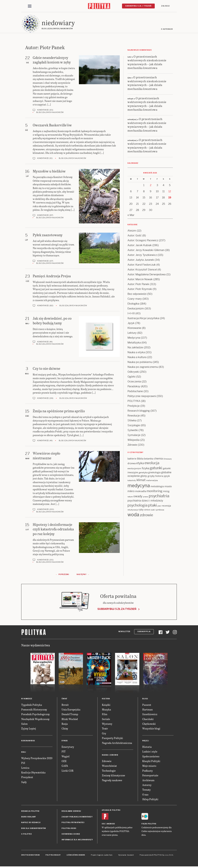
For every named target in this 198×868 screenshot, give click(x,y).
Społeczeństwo (151, 757)
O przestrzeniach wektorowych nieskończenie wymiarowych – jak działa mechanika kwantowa (147, 63)
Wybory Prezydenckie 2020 (37, 759)
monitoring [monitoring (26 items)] (154, 492)
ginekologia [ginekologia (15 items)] (154, 473)
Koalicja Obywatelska (33, 773)
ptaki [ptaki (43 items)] (152, 506)
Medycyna (134, 338)
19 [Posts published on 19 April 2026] (170, 198)
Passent (147, 705)
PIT (64, 752)
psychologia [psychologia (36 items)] (137, 506)
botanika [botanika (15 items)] (149, 459)
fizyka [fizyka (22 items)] (146, 469)
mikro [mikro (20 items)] (131, 492)
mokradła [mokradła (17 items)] (141, 492)
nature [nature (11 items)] (130, 497)
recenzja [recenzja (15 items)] (166, 506)
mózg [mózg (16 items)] (166, 492)
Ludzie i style (150, 752)
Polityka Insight (53, 856)
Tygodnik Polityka (32, 705)
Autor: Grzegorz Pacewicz (143, 241)
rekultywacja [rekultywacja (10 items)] (133, 510)
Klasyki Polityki (151, 761)
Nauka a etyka (136, 353)
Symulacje (134, 436)
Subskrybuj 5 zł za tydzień (117, 609)
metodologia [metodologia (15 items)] (157, 487)
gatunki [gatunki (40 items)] (156, 469)
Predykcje (134, 406)
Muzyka (106, 710)
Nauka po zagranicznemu (143, 367)
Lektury (132, 333)
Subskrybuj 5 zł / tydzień (138, 6)
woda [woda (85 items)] (133, 515)
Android (111, 824)
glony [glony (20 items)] (144, 476)
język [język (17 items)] (167, 476)
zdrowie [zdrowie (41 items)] (146, 515)
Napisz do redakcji (31, 823)
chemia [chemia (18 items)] (158, 459)
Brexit (65, 705)
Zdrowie (132, 445)
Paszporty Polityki (112, 738)
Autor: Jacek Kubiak (140, 246)
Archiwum (148, 781)
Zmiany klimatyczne (114, 776)
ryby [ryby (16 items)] (141, 510)
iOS (103, 824)
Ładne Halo (108, 856)
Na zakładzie (135, 348)
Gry (104, 734)
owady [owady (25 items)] (138, 497)
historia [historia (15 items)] (159, 477)
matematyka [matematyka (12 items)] (152, 481)
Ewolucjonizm (136, 309)
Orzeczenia (134, 382)
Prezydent (27, 778)
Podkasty (148, 771)
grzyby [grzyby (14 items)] (151, 477)
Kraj (23, 753)
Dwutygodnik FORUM (30, 856)
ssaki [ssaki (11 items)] (153, 510)
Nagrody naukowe (112, 781)
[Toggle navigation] (30, 6)
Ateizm (132, 231)
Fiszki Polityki (149, 824)
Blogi (145, 699)
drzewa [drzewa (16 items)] (132, 464)
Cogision (100, 856)
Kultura (106, 699)
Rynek (65, 741)
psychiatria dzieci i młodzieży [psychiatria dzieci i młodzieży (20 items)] (145, 501)
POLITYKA (134, 401)
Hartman (147, 710)
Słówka (132, 421)
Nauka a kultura (137, 358)
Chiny (65, 729)
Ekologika (133, 304)
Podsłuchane (135, 392)
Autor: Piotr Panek (138, 285)
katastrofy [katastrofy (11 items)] (132, 481)
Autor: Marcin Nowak (140, 280)
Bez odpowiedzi (137, 294)
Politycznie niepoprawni (142, 397)
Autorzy (147, 785)
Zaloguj (165, 6)
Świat (64, 699)
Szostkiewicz (150, 715)
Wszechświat (109, 766)
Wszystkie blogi (151, 729)
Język (131, 324)
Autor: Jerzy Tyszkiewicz (142, 255)
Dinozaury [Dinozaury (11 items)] (168, 459)
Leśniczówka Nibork (76, 856)
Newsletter (124, 632)
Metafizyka (134, 343)
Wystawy (107, 724)
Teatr (105, 729)
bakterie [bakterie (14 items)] (132, 459)
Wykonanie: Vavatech (126, 856)
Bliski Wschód (70, 719)
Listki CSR (67, 771)
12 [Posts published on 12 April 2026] (170, 192)
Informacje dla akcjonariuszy (77, 840)
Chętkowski (149, 724)
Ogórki (131, 377)
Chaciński (148, 719)
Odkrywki (133, 372)
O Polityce (26, 834)
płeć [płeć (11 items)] (159, 506)
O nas (145, 795)
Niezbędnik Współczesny (35, 719)
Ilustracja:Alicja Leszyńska (143, 319)
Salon (24, 724)
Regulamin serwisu (71, 812)
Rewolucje (134, 416)
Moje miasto (149, 766)
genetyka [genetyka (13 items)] (143, 473)
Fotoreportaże (150, 776)
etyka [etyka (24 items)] (140, 464)
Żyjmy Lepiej (29, 729)
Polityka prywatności (73, 823)
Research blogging (139, 411)
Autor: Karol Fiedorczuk (142, 265)
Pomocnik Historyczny (34, 710)
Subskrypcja (144, 632)
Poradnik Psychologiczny (35, 715)
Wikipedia (134, 440)
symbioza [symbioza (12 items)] (160, 510)
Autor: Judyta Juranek (141, 260)
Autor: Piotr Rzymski (140, 290)
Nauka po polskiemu (140, 363)
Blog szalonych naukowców (50, 113)
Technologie (109, 771)
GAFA (65, 766)
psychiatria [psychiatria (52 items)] (159, 496)
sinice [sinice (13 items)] (147, 510)
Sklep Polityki (150, 800)
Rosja (65, 724)
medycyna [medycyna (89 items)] (139, 486)
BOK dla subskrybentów (34, 829)
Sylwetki (133, 431)
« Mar (131, 216)
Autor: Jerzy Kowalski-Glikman (146, 251)
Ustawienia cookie (71, 834)
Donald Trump (70, 715)
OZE (64, 761)
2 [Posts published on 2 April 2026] (151, 186)
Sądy (24, 782)
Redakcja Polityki (30, 812)
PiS (23, 763)
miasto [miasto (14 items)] (168, 487)
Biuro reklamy (29, 817)
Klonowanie (134, 328)
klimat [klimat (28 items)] (141, 480)
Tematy (146, 790)
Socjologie (134, 426)
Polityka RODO (69, 829)
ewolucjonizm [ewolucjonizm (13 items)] (134, 469)
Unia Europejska (71, 710)
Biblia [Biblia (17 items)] (140, 459)
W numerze (27, 699)
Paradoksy (134, 387)
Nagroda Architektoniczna (117, 743)
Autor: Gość (135, 236)
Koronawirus (28, 741)
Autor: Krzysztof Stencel (142, 270)
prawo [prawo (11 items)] (146, 497)
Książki (106, 705)
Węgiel (66, 757)
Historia (147, 747)
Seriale (106, 719)
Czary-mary (135, 299)
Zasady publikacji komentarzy (77, 817)
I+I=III (131, 314)
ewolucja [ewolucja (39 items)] (152, 464)
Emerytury (68, 747)
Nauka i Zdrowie (110, 755)
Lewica (25, 768)
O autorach (167, 30)
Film (105, 715)
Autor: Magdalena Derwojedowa (147, 275)
